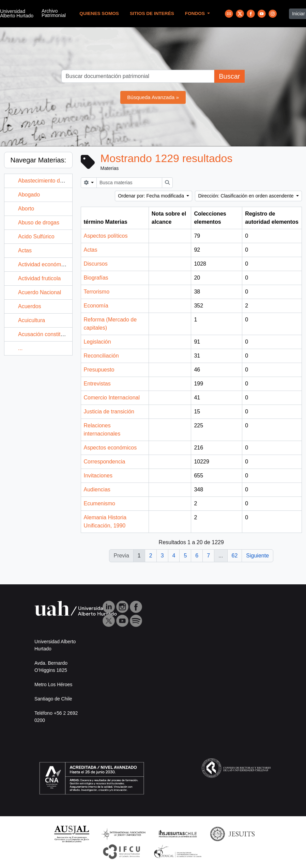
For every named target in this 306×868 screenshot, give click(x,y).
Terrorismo (97, 292)
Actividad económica (43, 264)
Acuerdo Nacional (40, 292)
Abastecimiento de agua (47, 181)
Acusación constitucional (48, 334)
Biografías (96, 278)
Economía (96, 306)
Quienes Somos (99, 13)
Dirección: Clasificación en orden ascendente (246, 196)
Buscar (229, 76)
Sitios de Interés (152, 13)
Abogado (29, 195)
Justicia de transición (109, 412)
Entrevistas (97, 384)
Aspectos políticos (106, 236)
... (20, 348)
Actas (25, 250)
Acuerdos (30, 306)
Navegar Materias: (38, 160)
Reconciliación (101, 356)
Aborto (26, 209)
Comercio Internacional (112, 398)
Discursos (96, 264)
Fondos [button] (196, 13)
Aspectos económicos (110, 448)
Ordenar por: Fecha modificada (152, 196)
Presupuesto (99, 370)
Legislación (97, 342)
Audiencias (97, 490)
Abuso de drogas (39, 223)
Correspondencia (105, 462)
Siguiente (257, 556)
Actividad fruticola (39, 278)
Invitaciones (98, 476)
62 (235, 556)
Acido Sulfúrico (36, 236)
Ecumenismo (100, 503)
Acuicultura (32, 320)
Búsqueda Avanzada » (153, 97)
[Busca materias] (129, 183)
